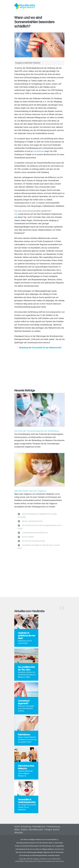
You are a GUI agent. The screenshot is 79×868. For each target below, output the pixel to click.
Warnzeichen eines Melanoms (26, 767)
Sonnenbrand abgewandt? (24, 702)
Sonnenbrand (39, 151)
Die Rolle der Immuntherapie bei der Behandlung (37, 431)
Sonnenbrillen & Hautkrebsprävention (27, 801)
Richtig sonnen (28, 537)
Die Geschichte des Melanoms (33, 541)
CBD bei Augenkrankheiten (32, 521)
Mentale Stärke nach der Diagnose (30, 491)
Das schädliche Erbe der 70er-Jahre (26, 668)
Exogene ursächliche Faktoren (28, 63)
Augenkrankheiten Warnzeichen (35, 533)
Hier (16, 214)
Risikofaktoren (24, 735)
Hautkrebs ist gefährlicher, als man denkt (26, 636)
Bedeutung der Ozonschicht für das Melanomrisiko (40, 348)
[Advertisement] (39, 368)
